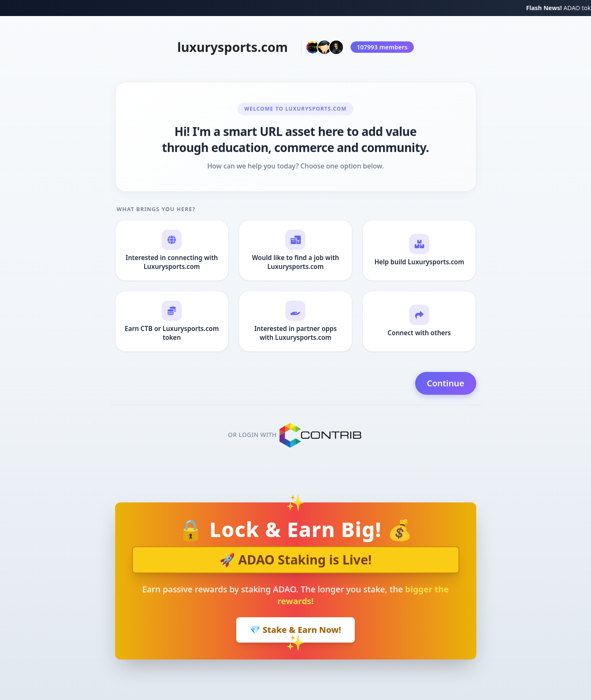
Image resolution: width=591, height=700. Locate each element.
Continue (446, 383)
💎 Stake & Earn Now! (295, 630)
